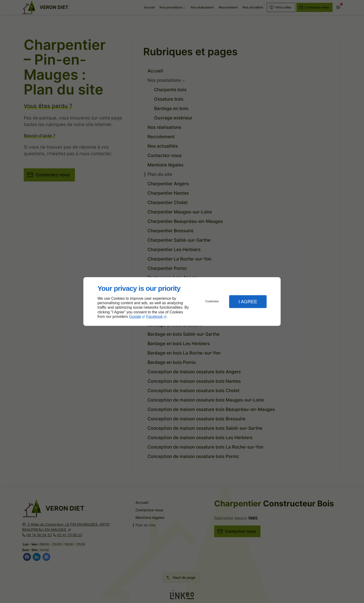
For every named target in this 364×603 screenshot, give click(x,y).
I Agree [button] (248, 302)
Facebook (155, 317)
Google (135, 317)
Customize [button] (212, 301)
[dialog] (182, 301)
